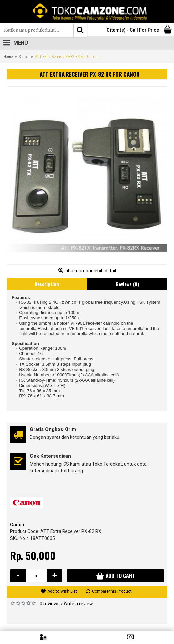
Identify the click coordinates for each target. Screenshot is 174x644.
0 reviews (50, 604)
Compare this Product (112, 591)
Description (47, 284)
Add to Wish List (62, 591)
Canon (17, 525)
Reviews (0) (127, 284)
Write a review (78, 604)
